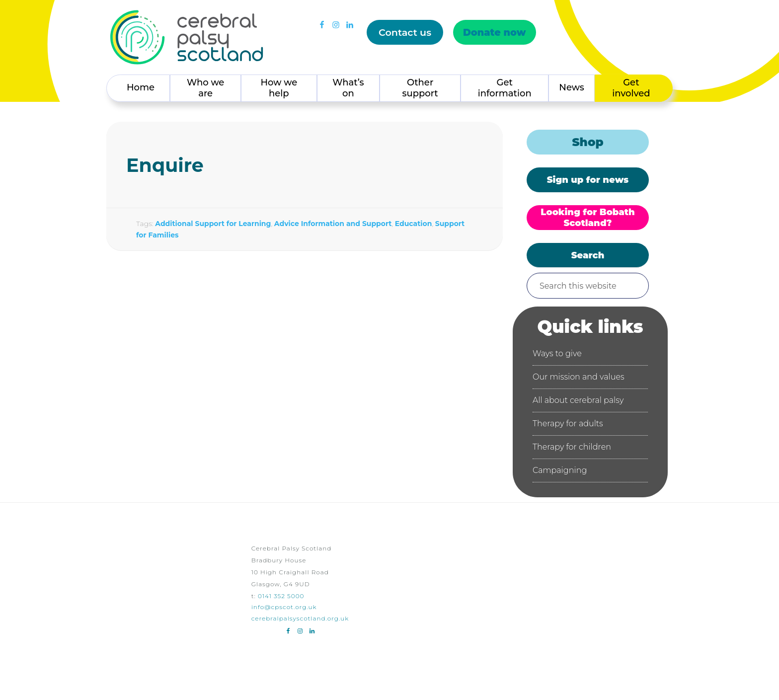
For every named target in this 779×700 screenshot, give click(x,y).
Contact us (405, 32)
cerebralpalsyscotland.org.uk (300, 618)
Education (414, 224)
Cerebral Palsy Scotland (187, 37)
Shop (587, 142)
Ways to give (557, 353)
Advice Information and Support (333, 224)
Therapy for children (572, 447)
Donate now (495, 32)
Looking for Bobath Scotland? (587, 218)
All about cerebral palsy (578, 400)
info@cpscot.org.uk (284, 607)
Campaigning (560, 470)
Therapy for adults (568, 424)
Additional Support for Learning (213, 224)
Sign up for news (588, 180)
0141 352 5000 (281, 596)
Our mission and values (579, 377)
